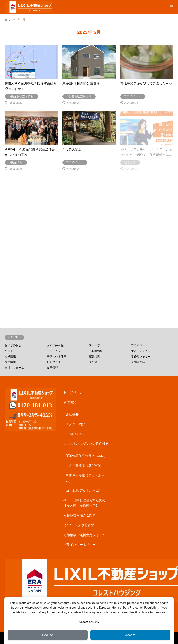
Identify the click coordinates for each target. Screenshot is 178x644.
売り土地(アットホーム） (84, 491)
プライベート (140, 345)
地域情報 (10, 357)
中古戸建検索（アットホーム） (85, 478)
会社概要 (70, 402)
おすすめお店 (13, 345)
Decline (48, 635)
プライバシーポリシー (79, 545)
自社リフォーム (14, 368)
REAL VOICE (75, 434)
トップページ (73, 392)
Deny (96, 622)
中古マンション (141, 351)
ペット (9, 351)
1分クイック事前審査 (79, 525)
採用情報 (10, 362)
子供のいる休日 (57, 357)
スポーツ (95, 345)
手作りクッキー (141, 357)
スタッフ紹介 (75, 424)
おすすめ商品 (55, 345)
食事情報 (52, 368)
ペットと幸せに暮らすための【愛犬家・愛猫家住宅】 (84, 503)
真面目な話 (138, 362)
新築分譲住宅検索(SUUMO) (86, 456)
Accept (84, 622)
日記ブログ (54, 362)
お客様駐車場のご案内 (79, 515)
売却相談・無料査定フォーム (84, 535)
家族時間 (95, 357)
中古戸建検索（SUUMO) (83, 466)
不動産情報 (96, 351)
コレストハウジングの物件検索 (86, 444)
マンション (54, 351)
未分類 (93, 362)
